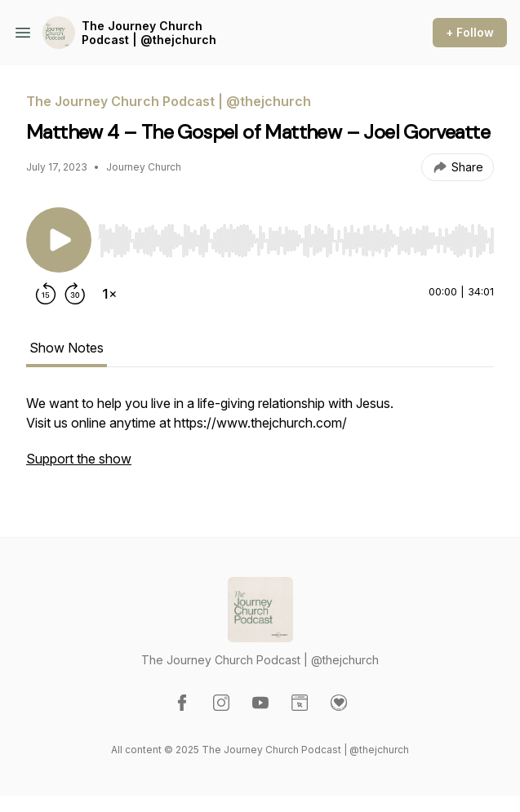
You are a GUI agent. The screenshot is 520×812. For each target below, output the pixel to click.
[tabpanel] (260, 439)
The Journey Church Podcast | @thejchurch (149, 33)
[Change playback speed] (109, 294)
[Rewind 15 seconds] (46, 294)
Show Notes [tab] (67, 348)
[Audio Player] (296, 236)
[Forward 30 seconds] (75, 294)
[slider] (296, 241)
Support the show (79, 459)
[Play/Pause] (59, 240)
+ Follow (470, 32)
